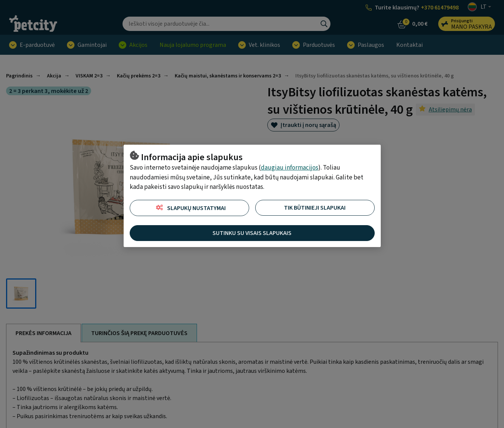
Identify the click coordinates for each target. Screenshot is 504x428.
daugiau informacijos (290, 168)
